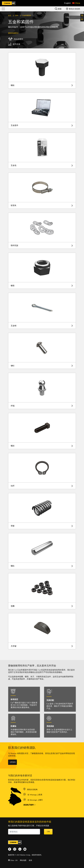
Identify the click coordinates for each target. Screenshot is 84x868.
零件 (17, 16)
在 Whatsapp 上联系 (35, 807)
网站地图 (23, 860)
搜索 (58, 9)
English (68, 3)
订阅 (48, 832)
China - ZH (13, 860)
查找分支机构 (73, 9)
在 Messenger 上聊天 (35, 812)
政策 (30, 860)
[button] (76, 3)
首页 (10, 16)
